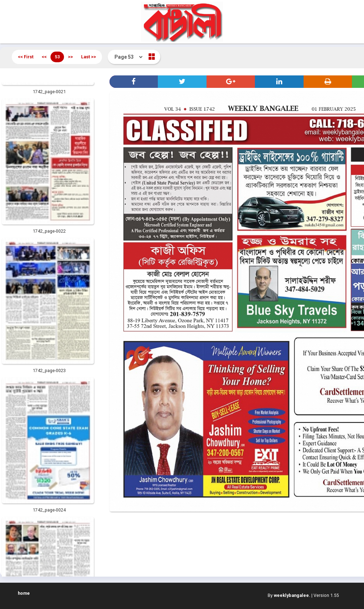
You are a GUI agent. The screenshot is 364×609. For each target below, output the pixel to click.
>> (70, 57)
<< (44, 57)
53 (57, 57)
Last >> (89, 57)
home (24, 593)
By (289, 595)
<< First (26, 57)
